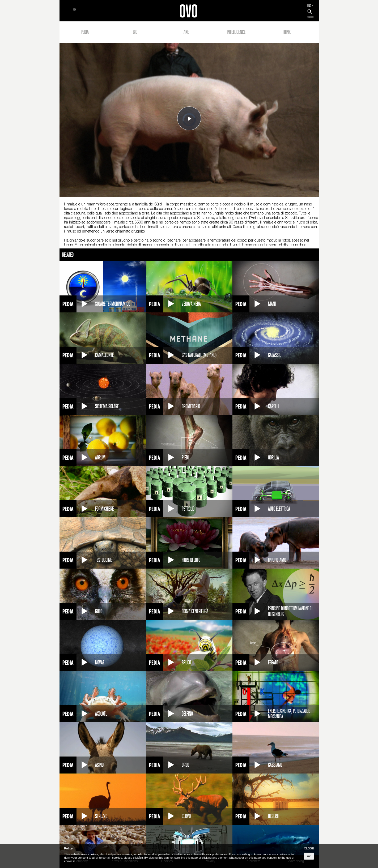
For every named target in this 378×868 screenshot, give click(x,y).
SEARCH (310, 17)
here (141, 858)
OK (309, 856)
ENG (309, 6)
